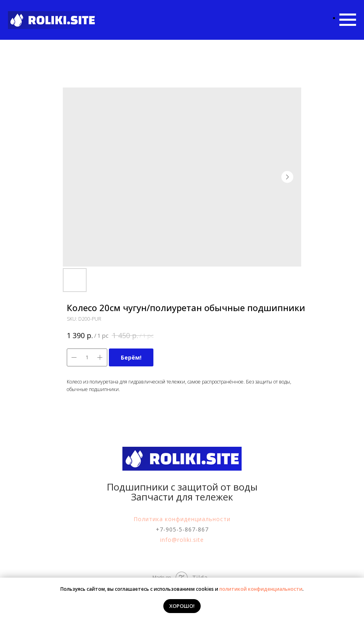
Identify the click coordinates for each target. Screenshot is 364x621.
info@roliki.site (182, 540)
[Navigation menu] (348, 20)
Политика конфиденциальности (182, 519)
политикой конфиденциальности (261, 589)
